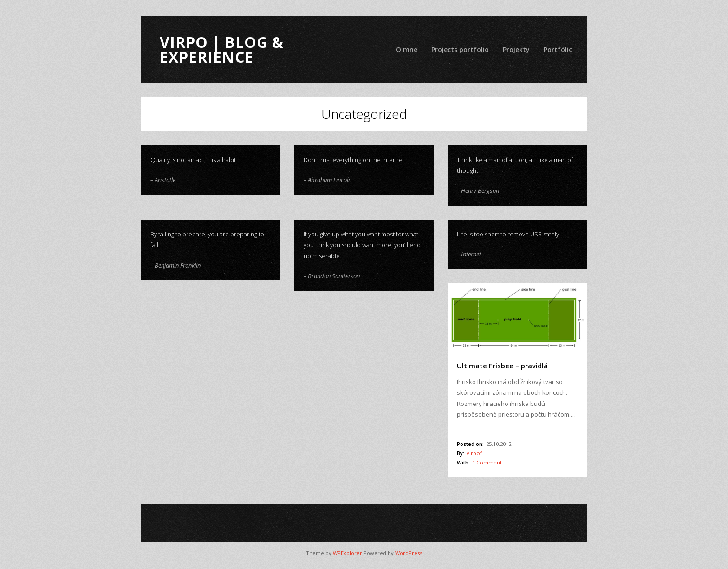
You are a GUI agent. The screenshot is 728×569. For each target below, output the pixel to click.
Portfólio (558, 49)
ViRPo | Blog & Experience (222, 49)
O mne (407, 49)
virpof (474, 453)
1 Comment (487, 462)
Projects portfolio (460, 49)
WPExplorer (348, 553)
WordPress (409, 553)
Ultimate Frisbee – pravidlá (502, 366)
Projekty (516, 49)
